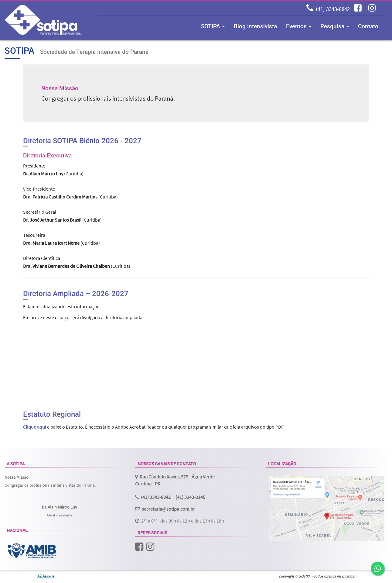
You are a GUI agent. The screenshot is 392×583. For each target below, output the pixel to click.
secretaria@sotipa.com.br (168, 509)
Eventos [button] (299, 26)
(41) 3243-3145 (190, 497)
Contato (368, 26)
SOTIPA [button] (213, 26)
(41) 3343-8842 (333, 9)
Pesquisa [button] (335, 26)
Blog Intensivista (255, 26)
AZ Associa (46, 576)
